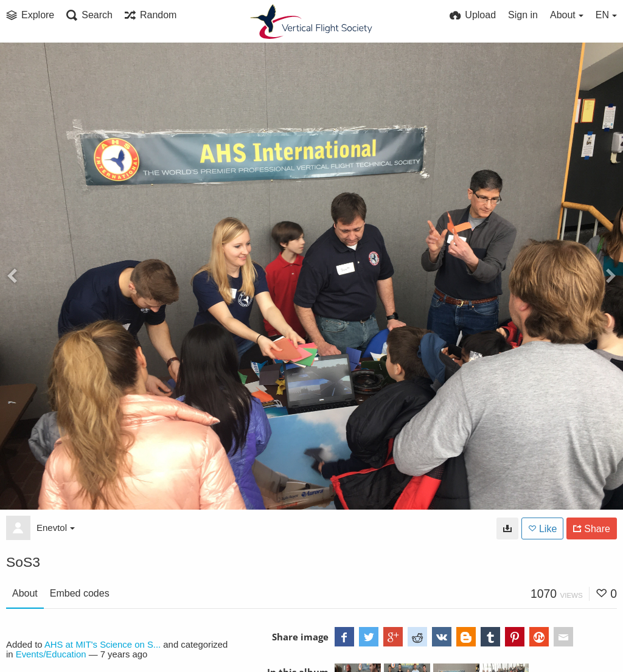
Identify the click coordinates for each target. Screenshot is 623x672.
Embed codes (80, 593)
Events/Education (51, 654)
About (25, 593)
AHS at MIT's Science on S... (103, 645)
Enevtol (56, 528)
